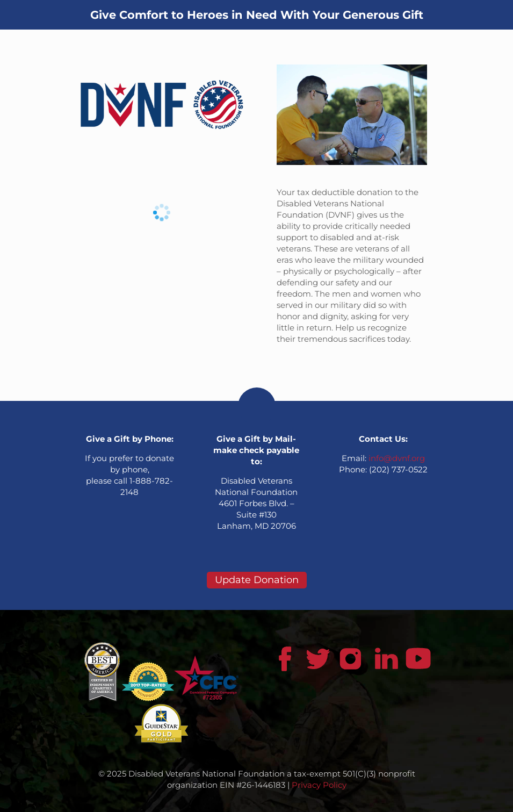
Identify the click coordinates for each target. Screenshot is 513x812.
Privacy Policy (319, 785)
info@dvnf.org (397, 458)
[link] (162, 105)
